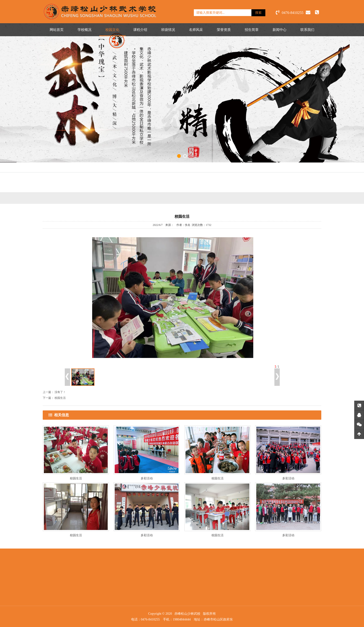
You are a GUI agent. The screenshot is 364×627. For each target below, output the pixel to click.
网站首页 (57, 30)
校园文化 (112, 30)
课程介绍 (140, 30)
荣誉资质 (224, 30)
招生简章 (252, 30)
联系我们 (307, 30)
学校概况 (84, 30)
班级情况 (168, 30)
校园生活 (60, 398)
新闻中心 (279, 30)
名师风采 (196, 30)
